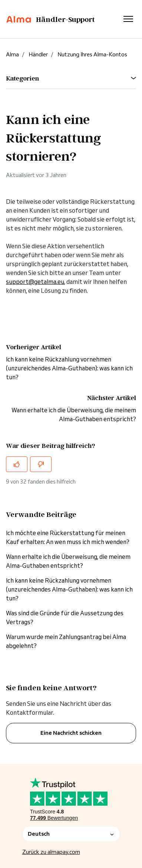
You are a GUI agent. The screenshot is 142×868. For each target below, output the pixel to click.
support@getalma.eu (35, 282)
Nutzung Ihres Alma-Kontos (92, 54)
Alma (12, 54)
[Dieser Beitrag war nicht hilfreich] (41, 464)
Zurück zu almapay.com (51, 852)
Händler (38, 54)
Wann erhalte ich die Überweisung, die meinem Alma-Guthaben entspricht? (68, 561)
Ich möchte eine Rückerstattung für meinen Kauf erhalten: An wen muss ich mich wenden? (68, 537)
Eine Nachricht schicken (71, 733)
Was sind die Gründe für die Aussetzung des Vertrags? (65, 618)
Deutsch (71, 834)
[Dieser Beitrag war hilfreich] (17, 464)
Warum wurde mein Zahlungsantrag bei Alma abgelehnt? (66, 641)
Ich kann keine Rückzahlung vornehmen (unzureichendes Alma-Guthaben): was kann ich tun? (69, 368)
